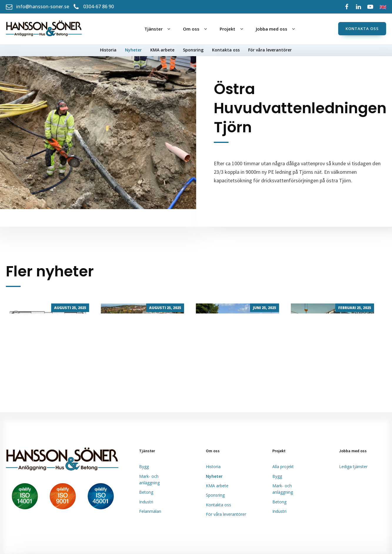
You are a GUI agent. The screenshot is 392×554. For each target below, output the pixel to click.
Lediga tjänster (353, 467)
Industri (146, 502)
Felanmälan (150, 511)
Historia (108, 50)
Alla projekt (283, 467)
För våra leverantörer (270, 50)
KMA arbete (162, 50)
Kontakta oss (362, 29)
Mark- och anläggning (149, 479)
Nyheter (133, 50)
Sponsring (193, 50)
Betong (146, 492)
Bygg (144, 467)
